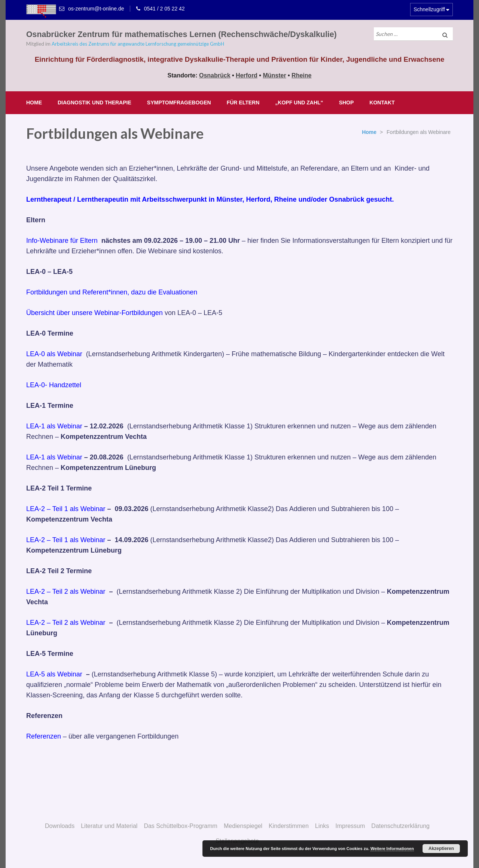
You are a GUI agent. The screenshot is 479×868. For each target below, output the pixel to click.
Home (34, 103)
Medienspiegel (243, 826)
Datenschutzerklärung (400, 826)
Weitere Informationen (392, 849)
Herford (247, 75)
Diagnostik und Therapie (94, 103)
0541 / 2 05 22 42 (164, 9)
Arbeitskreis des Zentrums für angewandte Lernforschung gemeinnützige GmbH (138, 44)
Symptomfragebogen (179, 103)
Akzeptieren (441, 849)
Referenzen (45, 736)
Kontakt (382, 103)
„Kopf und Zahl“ (299, 103)
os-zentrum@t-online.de (96, 9)
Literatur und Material (109, 826)
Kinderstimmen (289, 826)
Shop (347, 103)
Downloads (60, 826)
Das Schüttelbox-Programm (181, 826)
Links (322, 826)
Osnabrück (215, 75)
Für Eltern (243, 103)
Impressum (350, 826)
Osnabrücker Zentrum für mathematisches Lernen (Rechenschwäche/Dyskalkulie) (181, 34)
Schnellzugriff (429, 9)
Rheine (301, 75)
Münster (274, 75)
